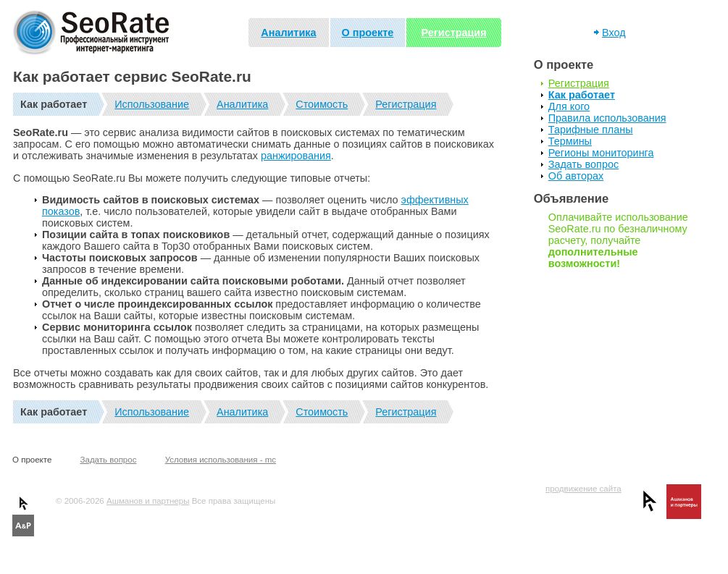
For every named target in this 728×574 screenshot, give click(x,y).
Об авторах (576, 176)
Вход (614, 33)
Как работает (582, 95)
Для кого (569, 106)
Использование (152, 104)
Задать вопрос (583, 164)
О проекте (368, 33)
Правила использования (607, 118)
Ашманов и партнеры (148, 501)
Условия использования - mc (221, 460)
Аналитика (288, 33)
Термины (570, 141)
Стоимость (322, 104)
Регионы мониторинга (601, 153)
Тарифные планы (591, 130)
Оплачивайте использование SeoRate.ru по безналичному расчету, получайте (618, 240)
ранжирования (296, 156)
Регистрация (454, 33)
